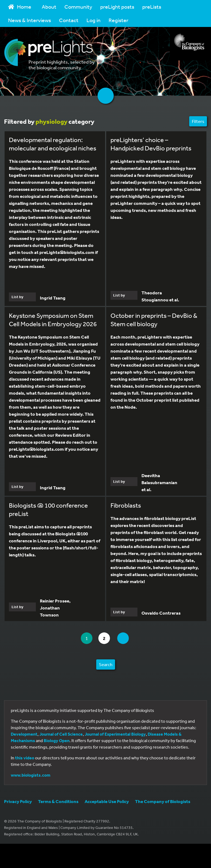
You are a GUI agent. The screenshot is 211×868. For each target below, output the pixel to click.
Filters (198, 121)
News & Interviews (30, 20)
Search (106, 665)
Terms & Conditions (58, 802)
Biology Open (57, 741)
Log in (94, 20)
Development (24, 735)
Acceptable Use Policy (107, 802)
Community (78, 7)
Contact (69, 20)
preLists (152, 7)
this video (25, 758)
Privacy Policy (18, 802)
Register (118, 20)
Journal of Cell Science (61, 735)
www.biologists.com (31, 776)
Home (20, 7)
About (49, 7)
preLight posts (117, 7)
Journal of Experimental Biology (115, 735)
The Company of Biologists (163, 802)
